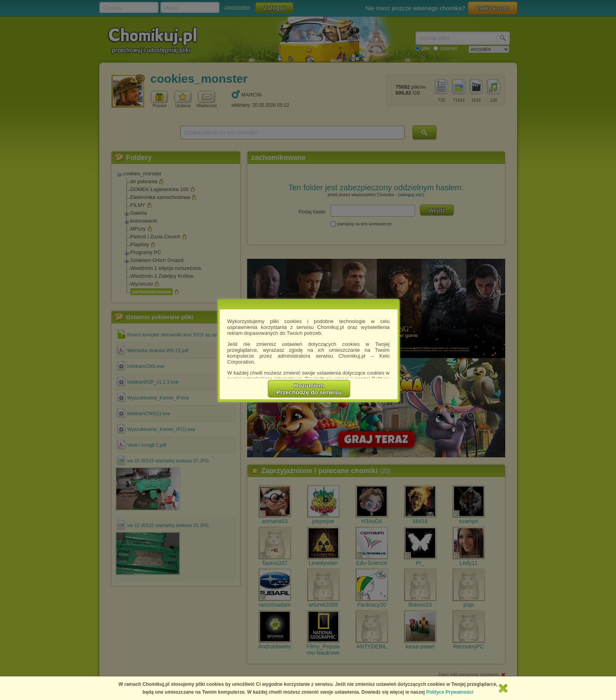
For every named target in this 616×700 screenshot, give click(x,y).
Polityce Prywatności (450, 692)
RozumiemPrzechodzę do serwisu (309, 389)
